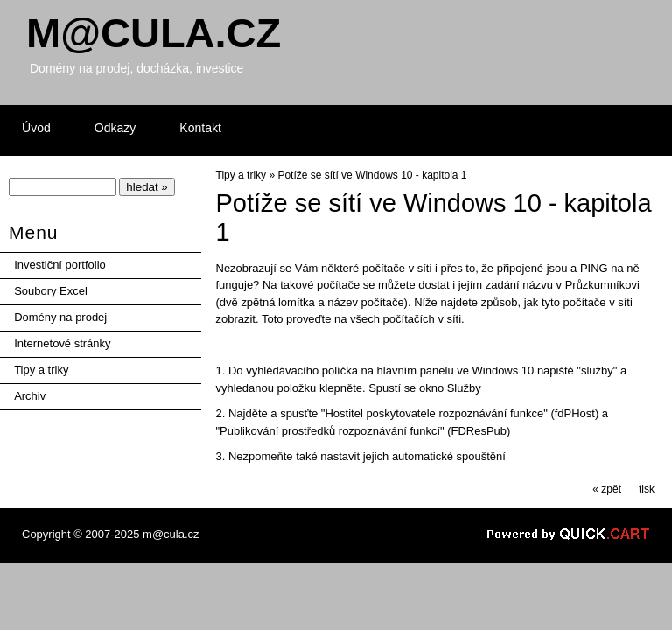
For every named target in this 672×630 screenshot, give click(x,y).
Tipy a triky (41, 370)
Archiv (30, 396)
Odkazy (115, 128)
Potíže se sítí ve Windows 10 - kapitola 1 (372, 175)
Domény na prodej (60, 317)
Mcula (154, 33)
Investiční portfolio (60, 265)
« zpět (607, 489)
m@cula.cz (171, 534)
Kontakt (200, 128)
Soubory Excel (51, 291)
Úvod (36, 128)
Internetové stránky (62, 343)
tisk (647, 489)
